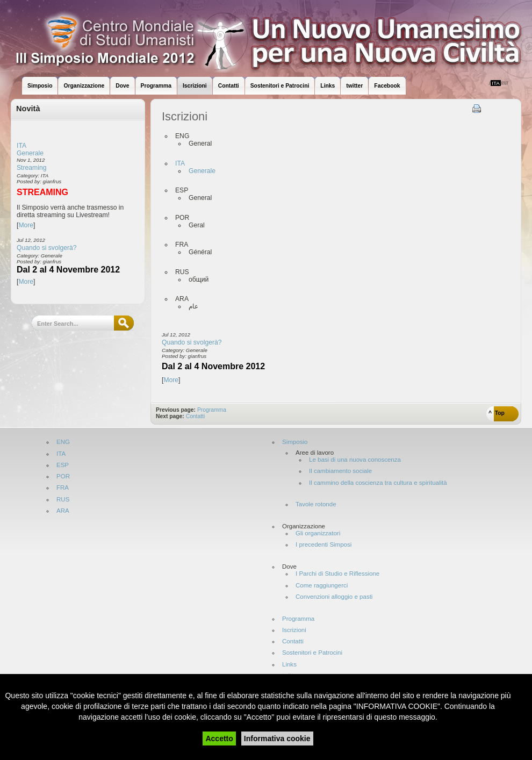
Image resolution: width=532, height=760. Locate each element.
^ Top (497, 413)
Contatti (196, 416)
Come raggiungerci (322, 586)
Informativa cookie (277, 739)
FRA (63, 488)
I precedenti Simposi (323, 545)
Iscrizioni (294, 630)
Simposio (295, 442)
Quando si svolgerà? (47, 248)
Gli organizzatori (318, 533)
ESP (63, 465)
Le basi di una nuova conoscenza (355, 460)
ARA (63, 511)
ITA (21, 146)
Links (289, 665)
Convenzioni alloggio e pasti (334, 597)
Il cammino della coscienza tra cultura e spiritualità (378, 483)
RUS (63, 500)
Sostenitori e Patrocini (312, 653)
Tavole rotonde (316, 504)
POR (63, 476)
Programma (212, 410)
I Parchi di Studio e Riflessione (337, 574)
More (26, 225)
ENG (63, 442)
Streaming (31, 168)
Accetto (219, 739)
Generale (30, 153)
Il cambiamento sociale (340, 471)
